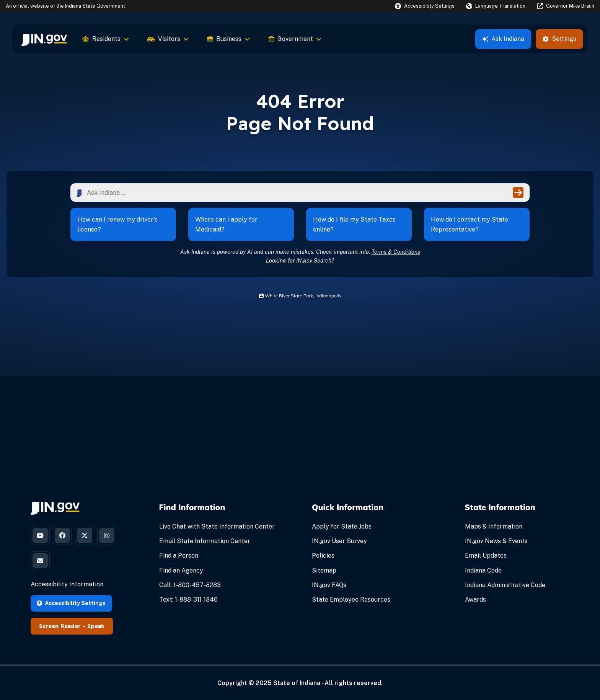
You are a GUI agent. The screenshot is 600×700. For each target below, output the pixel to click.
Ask (503, 39)
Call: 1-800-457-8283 (190, 585)
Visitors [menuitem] (168, 39)
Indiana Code (483, 570)
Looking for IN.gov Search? (300, 260)
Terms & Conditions (396, 252)
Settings (559, 39)
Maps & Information (494, 526)
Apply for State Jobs (342, 526)
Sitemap (324, 570)
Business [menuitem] (228, 39)
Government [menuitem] (295, 39)
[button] (425, 6)
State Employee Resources (351, 600)
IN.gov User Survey (339, 541)
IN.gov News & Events (496, 541)
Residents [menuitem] (106, 39)
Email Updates (486, 556)
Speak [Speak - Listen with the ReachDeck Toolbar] (96, 626)
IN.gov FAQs (329, 585)
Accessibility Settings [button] (71, 603)
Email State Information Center (205, 541)
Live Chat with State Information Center (217, 526)
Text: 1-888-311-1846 (188, 600)
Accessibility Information (67, 584)
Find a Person (179, 556)
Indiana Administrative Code (505, 585)
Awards (475, 600)
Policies (323, 556)
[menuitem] (44, 39)
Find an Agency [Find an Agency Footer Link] (181, 570)
